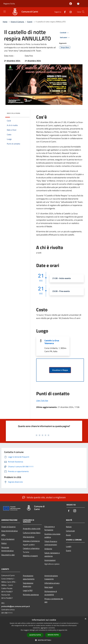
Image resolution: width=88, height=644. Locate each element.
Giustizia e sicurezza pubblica (52, 536)
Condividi (65, 33)
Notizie (69, 527)
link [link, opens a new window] (66, 630)
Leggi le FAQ (28, 590)
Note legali (49, 587)
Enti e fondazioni (8, 539)
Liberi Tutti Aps (42, 400)
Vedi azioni (65, 38)
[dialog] (44, 630)
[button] (44, 640)
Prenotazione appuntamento (29, 577)
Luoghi (69, 546)
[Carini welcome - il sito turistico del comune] (71, 4)
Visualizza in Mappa (60, 370)
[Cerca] (83, 12)
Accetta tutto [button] (35, 635)
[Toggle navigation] (5, 12)
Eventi (30, 22)
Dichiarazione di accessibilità (51, 593)
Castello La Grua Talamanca (52, 342)
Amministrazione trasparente (51, 577)
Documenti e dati (8, 555)
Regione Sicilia (9, 4)
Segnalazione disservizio (28, 585)
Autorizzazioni (50, 560)
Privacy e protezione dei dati (54, 600)
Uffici (3, 535)
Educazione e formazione (50, 528)
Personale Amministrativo (7, 549)
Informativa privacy (52, 583)
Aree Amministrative (10, 531)
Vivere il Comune (18, 22)
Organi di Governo (8, 527)
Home (5, 22)
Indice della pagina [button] (13, 113)
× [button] (85, 619)
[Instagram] (70, 12)
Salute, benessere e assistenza (52, 554)
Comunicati (70, 531)
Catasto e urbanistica (31, 548)
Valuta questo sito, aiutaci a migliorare (44, 497)
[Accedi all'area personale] (78, 4)
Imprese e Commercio (31, 541)
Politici (4, 543)
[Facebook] (64, 12)
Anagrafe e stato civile (32, 529)
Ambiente (48, 549)
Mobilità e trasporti (30, 556)
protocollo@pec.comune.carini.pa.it (16, 606)
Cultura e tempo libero (32, 533)
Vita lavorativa (29, 537)
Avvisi (68, 535)
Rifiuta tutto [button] (53, 635)
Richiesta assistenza (31, 595)
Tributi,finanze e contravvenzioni (51, 543)
